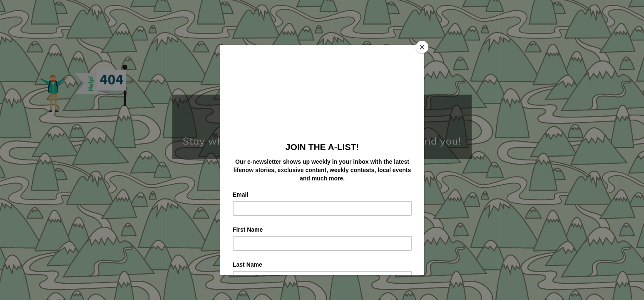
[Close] (422, 47)
